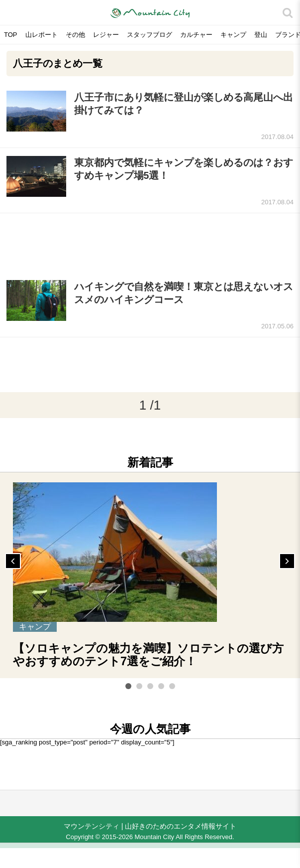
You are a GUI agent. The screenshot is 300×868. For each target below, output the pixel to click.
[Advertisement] (150, 243)
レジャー (106, 35)
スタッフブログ (150, 35)
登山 (261, 35)
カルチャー (196, 35)
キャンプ (233, 35)
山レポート (42, 35)
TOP (11, 35)
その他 (75, 35)
